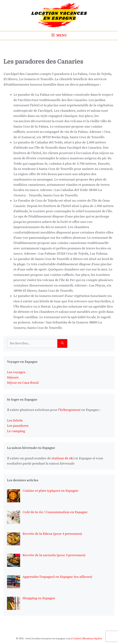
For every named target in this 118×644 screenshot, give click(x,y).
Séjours (13, 377)
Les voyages (16, 372)
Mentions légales (92, 639)
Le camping (16, 431)
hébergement (70, 410)
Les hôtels (15, 421)
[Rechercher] (62, 344)
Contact (77, 639)
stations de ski (63, 458)
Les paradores (18, 426)
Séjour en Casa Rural (23, 383)
